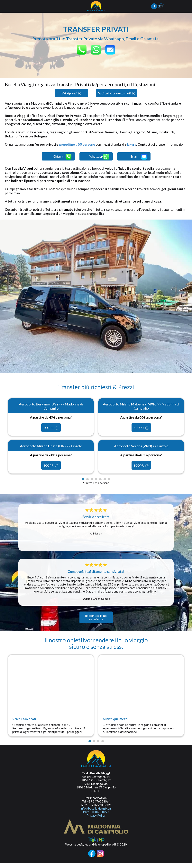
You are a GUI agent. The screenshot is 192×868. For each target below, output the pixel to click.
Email (139, 161)
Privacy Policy (96, 820)
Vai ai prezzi (71, 93)
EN (163, 6)
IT (156, 6)
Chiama (62, 161)
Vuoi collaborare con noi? (117, 93)
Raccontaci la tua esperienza (96, 622)
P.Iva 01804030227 (96, 817)
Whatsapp (99, 161)
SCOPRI (51, 433)
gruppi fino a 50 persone (77, 144)
